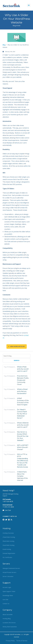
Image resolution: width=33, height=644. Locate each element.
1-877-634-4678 (8, 501)
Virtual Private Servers (9, 572)
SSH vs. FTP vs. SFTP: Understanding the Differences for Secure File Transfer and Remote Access (23, 461)
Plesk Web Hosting (8, 541)
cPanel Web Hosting (9, 537)
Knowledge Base (8, 595)
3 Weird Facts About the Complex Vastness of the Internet (22, 476)
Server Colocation (8, 576)
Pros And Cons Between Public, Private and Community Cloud (23, 380)
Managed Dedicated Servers (11, 568)
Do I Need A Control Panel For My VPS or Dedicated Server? (22, 414)
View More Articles (17, 346)
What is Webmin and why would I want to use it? (23, 425)
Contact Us (6, 604)
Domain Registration (9, 553)
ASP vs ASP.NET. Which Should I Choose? (23, 447)
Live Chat (7, 510)
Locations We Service (9, 623)
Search (17, 360)
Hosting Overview (8, 533)
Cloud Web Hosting (8, 545)
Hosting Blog (7, 619)
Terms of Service (22, 641)
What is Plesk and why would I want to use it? (23, 369)
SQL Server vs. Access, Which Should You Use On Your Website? (23, 436)
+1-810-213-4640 (8, 507)
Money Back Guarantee (10, 627)
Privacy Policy (10, 641)
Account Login (7, 587)
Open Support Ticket (9, 591)
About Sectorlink (8, 614)
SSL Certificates (7, 557)
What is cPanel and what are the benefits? (22, 391)
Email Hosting (7, 549)
